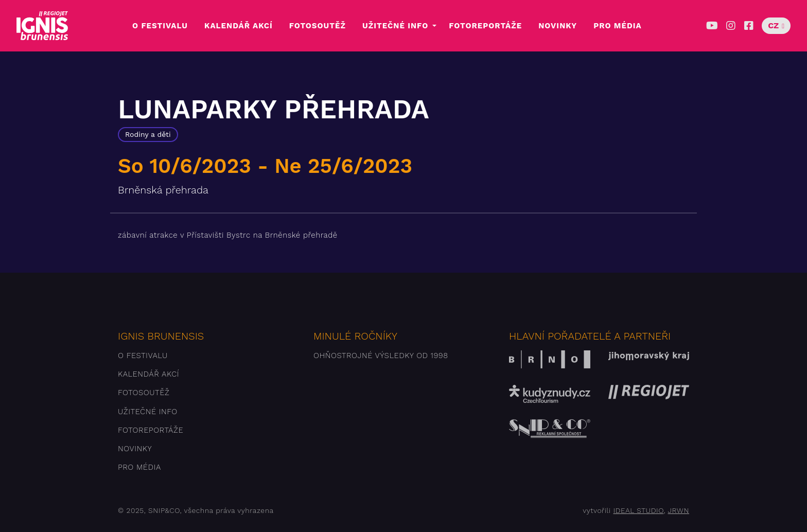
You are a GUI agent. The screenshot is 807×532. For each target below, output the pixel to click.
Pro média (617, 26)
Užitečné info (395, 26)
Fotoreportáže (485, 26)
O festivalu (160, 26)
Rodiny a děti (148, 134)
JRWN (679, 510)
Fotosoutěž (318, 26)
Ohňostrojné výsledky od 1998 (381, 356)
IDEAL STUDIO (638, 510)
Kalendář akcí (239, 26)
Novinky (558, 26)
